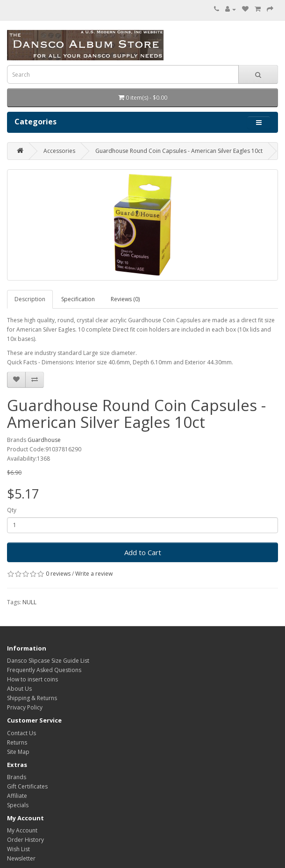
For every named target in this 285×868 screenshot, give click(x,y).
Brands (17, 777)
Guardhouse (44, 440)
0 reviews (58, 574)
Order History (25, 840)
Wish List (18, 849)
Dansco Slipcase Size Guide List (48, 661)
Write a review (94, 574)
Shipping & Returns (32, 698)
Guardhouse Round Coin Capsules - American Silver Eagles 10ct (179, 151)
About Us (19, 689)
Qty (12, 510)
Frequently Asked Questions (44, 670)
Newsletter (21, 858)
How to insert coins (32, 679)
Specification (78, 299)
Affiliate (17, 796)
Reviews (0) (125, 299)
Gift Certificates (27, 786)
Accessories (59, 151)
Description (30, 299)
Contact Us (21, 733)
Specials (18, 805)
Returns (17, 742)
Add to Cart (143, 552)
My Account (22, 830)
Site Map (18, 752)
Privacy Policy (25, 707)
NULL (29, 602)
